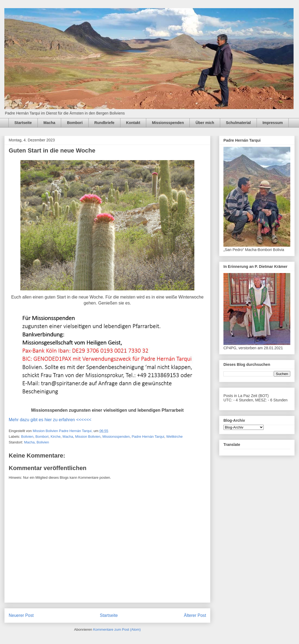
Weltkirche (174, 437)
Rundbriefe (104, 123)
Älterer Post (195, 615)
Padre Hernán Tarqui (148, 437)
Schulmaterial (238, 123)
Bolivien (27, 437)
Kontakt (133, 123)
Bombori (75, 123)
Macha (49, 123)
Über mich (205, 123)
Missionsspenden (168, 123)
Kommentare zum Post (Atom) (117, 629)
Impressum (273, 123)
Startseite (23, 123)
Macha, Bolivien (36, 442)
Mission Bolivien (88, 437)
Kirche (56, 437)
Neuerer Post (21, 615)
